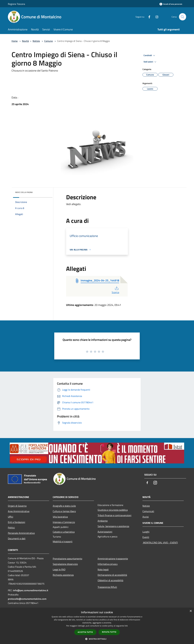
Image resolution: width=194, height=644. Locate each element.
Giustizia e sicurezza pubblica (113, 510)
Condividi (150, 55)
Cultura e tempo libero (64, 511)
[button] (97, 639)
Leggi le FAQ (59, 569)
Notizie (36, 41)
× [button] (191, 611)
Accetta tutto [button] (85, 632)
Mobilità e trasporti (63, 541)
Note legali (103, 569)
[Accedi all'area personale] (171, 4)
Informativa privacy (108, 564)
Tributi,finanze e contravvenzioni (115, 515)
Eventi (146, 537)
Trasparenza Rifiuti (107, 587)
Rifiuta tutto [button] (109, 632)
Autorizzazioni (105, 532)
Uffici (11, 517)
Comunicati (148, 511)
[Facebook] (148, 17)
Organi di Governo (17, 506)
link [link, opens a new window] (126, 626)
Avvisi (146, 517)
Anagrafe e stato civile (64, 506)
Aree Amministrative (19, 511)
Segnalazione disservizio (65, 564)
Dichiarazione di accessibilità (112, 575)
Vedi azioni (150, 62)
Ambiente (103, 521)
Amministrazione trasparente (113, 559)
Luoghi (146, 532)
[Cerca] (182, 17)
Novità (25, 41)
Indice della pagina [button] (24, 192)
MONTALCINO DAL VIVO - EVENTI (160, 543)
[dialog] (97, 626)
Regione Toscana (16, 4)
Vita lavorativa (60, 517)
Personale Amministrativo (21, 533)
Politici (11, 528)
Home (15, 41)
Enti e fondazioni (17, 522)
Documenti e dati (17, 538)
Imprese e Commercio (64, 522)
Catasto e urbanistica (64, 532)
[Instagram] (156, 17)
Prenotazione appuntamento (67, 559)
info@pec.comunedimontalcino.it (31, 590)
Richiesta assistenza (63, 575)
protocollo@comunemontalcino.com (27, 599)
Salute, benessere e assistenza (113, 526)
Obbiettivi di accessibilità (110, 580)
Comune (48, 41)
